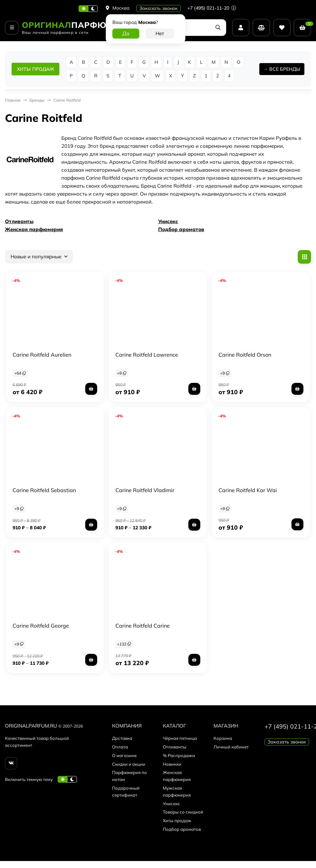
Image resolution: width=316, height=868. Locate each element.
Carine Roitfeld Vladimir (145, 490)
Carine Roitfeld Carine (143, 626)
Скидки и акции (129, 764)
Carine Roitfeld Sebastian (44, 490)
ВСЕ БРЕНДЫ (285, 69)
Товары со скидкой (183, 812)
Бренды (37, 100)
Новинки (172, 764)
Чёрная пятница (180, 738)
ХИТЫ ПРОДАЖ (35, 69)
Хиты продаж (177, 821)
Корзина (223, 738)
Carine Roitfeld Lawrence (147, 355)
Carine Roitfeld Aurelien (42, 355)
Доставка (122, 738)
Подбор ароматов (181, 229)
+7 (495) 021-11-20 (212, 8)
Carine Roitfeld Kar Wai (248, 490)
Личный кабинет (231, 747)
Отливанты (19, 221)
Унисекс (168, 221)
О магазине (124, 755)
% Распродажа (179, 755)
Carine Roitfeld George (41, 626)
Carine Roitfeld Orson (245, 355)
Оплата (120, 747)
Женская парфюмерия (34, 229)
